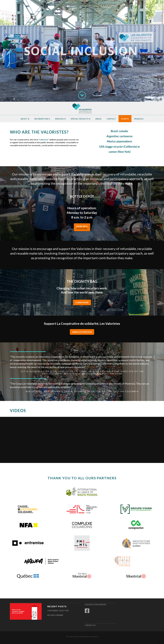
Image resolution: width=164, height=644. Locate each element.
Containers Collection (58, 611)
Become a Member (55, 615)
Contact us (90, 625)
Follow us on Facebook (96, 605)
